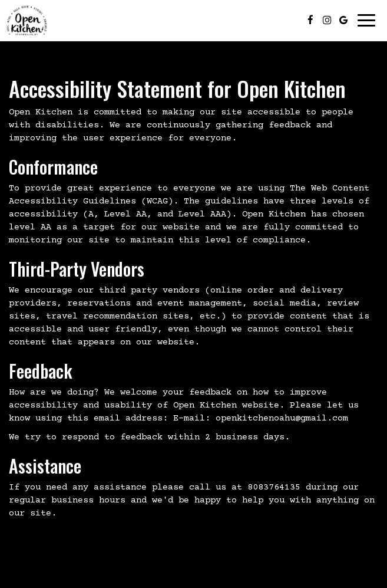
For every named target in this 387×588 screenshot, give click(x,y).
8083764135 (274, 487)
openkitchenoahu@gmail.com (282, 418)
